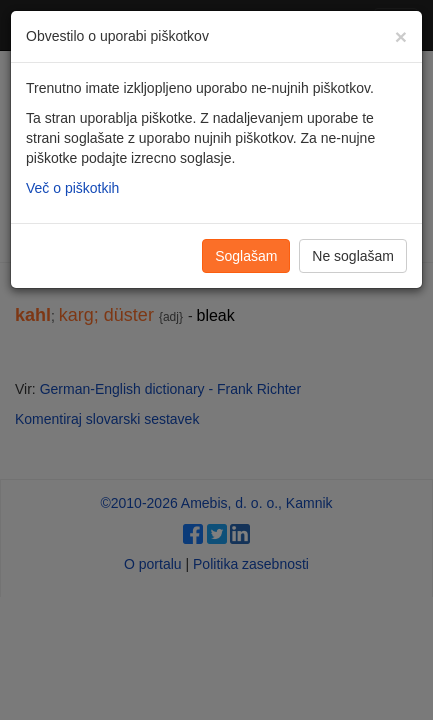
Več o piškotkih (72, 188)
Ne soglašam (353, 256)
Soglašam (246, 256)
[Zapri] (401, 36)
